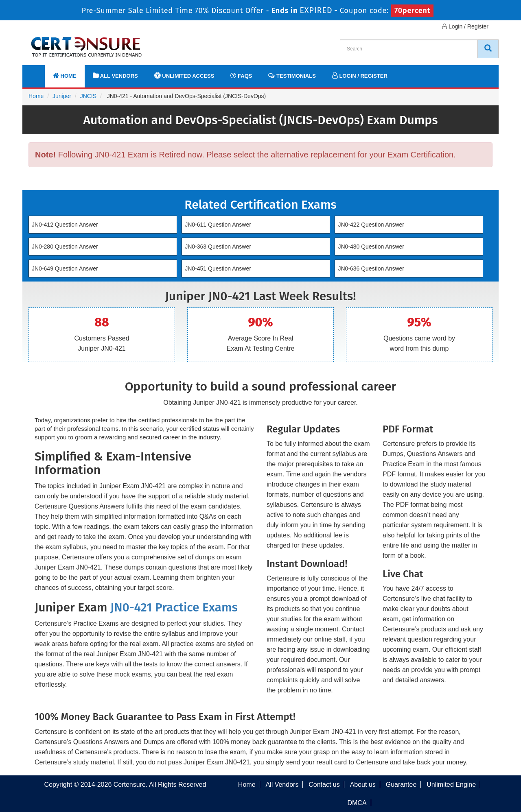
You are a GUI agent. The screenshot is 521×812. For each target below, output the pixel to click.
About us (363, 785)
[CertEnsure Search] (488, 49)
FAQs (241, 75)
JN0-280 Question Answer (65, 247)
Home (65, 75)
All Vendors (115, 75)
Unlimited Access (184, 75)
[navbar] (39, 72)
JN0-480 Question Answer (371, 247)
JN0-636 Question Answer (371, 268)
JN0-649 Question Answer (65, 268)
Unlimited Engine (451, 785)
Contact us (324, 785)
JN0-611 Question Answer (218, 225)
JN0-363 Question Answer (218, 247)
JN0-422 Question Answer (371, 225)
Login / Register (465, 26)
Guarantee (401, 785)
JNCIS (88, 96)
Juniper (62, 96)
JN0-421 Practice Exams (174, 607)
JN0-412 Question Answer (65, 225)
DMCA (357, 803)
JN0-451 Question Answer (218, 268)
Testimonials (292, 75)
